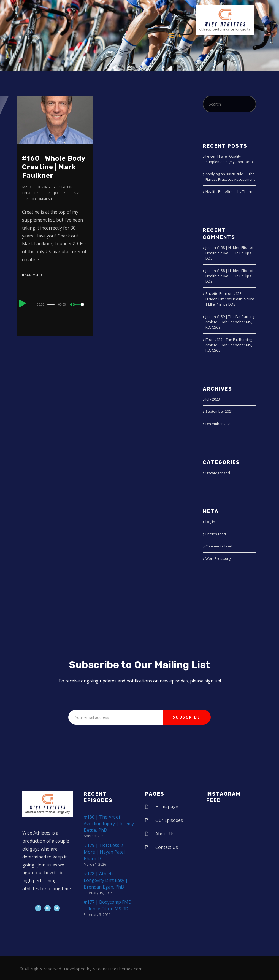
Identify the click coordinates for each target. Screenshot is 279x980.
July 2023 (213, 399)
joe (57, 193)
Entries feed (216, 534)
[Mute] (72, 305)
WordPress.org (218, 558)
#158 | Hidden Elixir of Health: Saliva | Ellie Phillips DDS (229, 253)
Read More (32, 275)
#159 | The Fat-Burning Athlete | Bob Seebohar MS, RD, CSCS (230, 322)
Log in (210, 522)
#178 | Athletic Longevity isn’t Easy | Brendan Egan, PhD (106, 880)
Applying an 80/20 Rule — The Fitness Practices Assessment (230, 177)
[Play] (23, 304)
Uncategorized (218, 473)
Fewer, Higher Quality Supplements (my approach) (229, 159)
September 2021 (219, 411)
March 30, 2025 (36, 187)
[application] (55, 304)
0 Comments (43, 199)
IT (207, 339)
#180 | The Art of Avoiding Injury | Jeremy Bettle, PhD (109, 824)
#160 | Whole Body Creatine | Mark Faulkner (54, 167)
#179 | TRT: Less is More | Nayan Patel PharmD (104, 852)
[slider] (51, 304)
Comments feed (219, 546)
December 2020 (218, 424)
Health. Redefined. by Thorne (230, 191)
